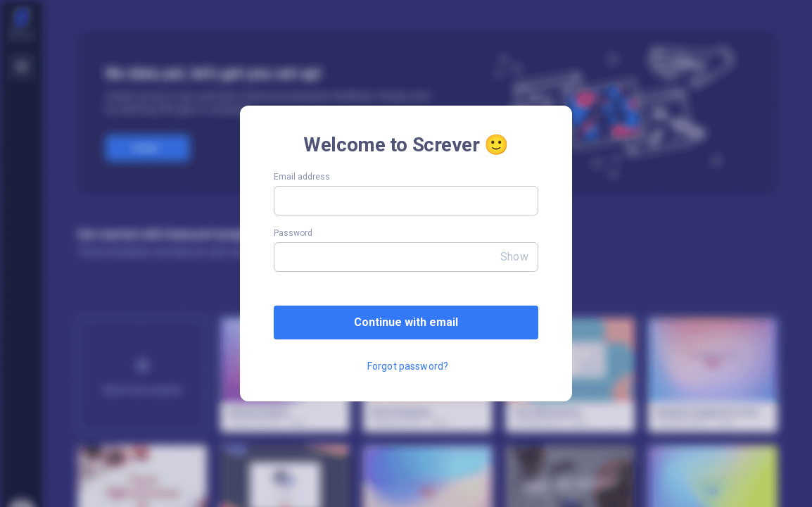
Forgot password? (408, 366)
